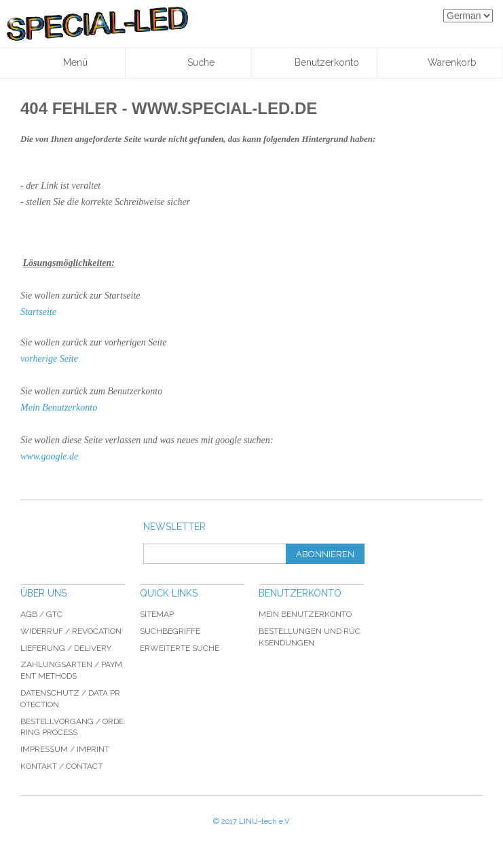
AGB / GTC (41, 614)
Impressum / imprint (65, 749)
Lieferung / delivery (66, 648)
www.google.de (49, 456)
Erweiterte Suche (180, 648)
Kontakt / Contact (61, 766)
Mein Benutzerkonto (59, 408)
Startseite (38, 312)
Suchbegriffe (170, 631)
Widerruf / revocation (71, 631)
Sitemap (157, 614)
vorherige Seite (49, 359)
